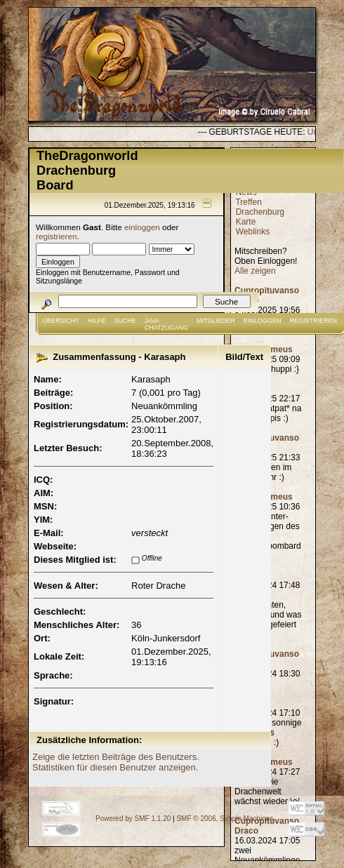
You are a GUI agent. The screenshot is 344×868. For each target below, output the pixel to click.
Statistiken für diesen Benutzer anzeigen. (115, 767)
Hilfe (97, 321)
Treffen (248, 202)
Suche (125, 321)
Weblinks (253, 232)
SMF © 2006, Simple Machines (225, 819)
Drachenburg (260, 212)
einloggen (142, 227)
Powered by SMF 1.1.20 (133, 819)
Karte (246, 222)
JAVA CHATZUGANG (166, 324)
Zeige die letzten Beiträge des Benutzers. (116, 757)
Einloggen (263, 321)
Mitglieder (216, 321)
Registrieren (314, 321)
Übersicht (61, 321)
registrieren (56, 236)
